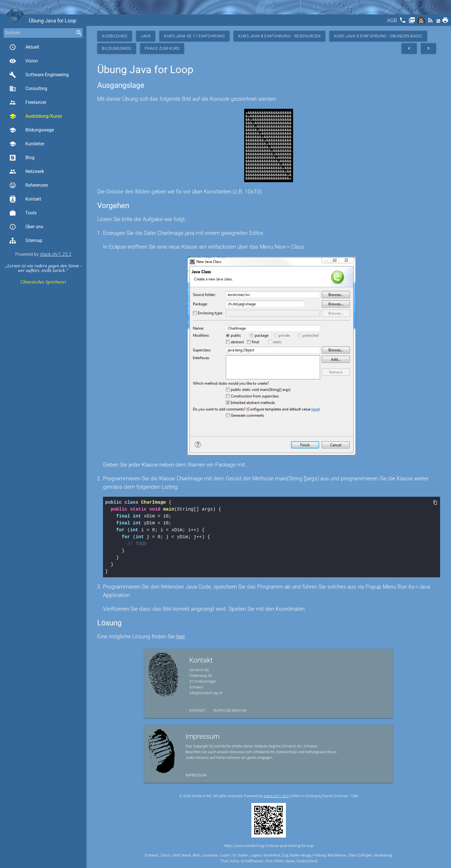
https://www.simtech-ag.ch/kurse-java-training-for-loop (269, 846)
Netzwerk (27, 172)
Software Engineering (39, 75)
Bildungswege (31, 130)
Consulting (28, 89)
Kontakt (25, 199)
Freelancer (28, 102)
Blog (22, 158)
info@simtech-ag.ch (206, 693)
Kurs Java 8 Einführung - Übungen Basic (378, 36)
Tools (23, 213)
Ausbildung (115, 36)
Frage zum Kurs (162, 48)
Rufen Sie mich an (230, 710)
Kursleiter (27, 144)
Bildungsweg (117, 48)
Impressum (196, 775)
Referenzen (29, 185)
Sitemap (26, 241)
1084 (354, 796)
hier (181, 636)
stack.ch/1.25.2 (56, 254)
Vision (24, 61)
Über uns (26, 227)
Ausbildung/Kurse (36, 116)
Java (146, 36)
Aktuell (24, 47)
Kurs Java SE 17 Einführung (194, 36)
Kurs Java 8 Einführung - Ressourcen (279, 36)
